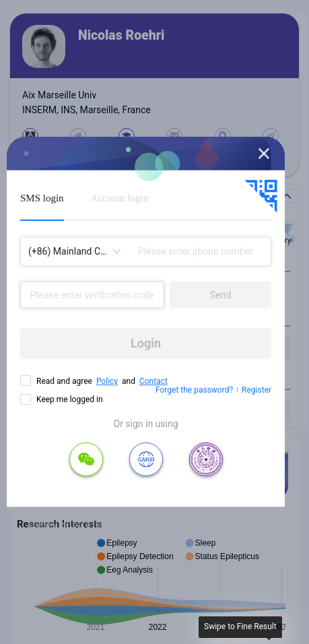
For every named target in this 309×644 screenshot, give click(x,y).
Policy (107, 381)
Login (146, 343)
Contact (153, 381)
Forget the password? (194, 390)
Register (256, 390)
